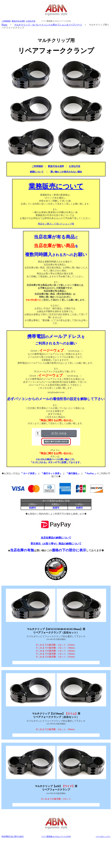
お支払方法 (31, 21)
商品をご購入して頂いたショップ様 (56, 224)
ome (4, 25)
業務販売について (56, 186)
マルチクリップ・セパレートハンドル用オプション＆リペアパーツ (48, 25)
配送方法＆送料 (18, 21)
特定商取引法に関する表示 (13, 836)
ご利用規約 (6, 21)
